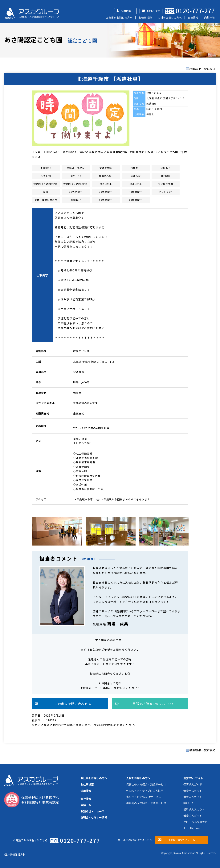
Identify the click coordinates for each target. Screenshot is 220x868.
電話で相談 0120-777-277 (153, 704)
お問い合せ (153, 11)
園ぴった (189, 803)
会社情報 (193, 18)
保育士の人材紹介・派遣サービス (146, 784)
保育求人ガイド (193, 784)
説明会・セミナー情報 (94, 817)
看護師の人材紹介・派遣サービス (146, 803)
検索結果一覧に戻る (203, 69)
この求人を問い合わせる (73, 704)
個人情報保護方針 (15, 854)
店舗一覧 (210, 18)
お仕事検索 (145, 18)
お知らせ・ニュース (92, 811)
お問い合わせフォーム (182, 840)
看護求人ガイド (193, 816)
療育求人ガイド (193, 797)
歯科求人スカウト (194, 809)
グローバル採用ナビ (195, 822)
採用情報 (126, 11)
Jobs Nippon (191, 828)
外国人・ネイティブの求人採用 (145, 791)
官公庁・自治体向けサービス (144, 797)
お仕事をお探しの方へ (119, 18)
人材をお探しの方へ (170, 18)
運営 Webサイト (193, 778)
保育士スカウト (193, 791)
